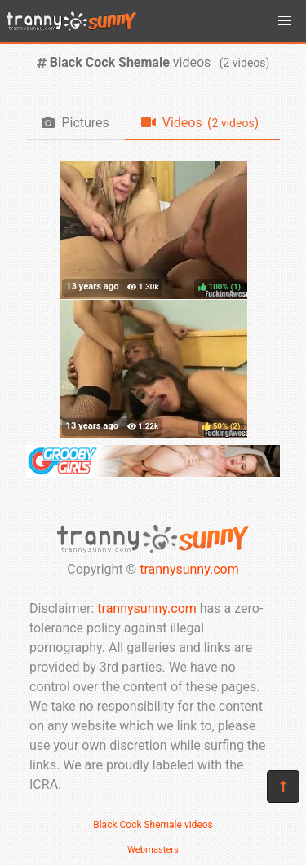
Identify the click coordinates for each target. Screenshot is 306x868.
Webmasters (153, 850)
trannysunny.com (189, 569)
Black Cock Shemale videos (153, 825)
